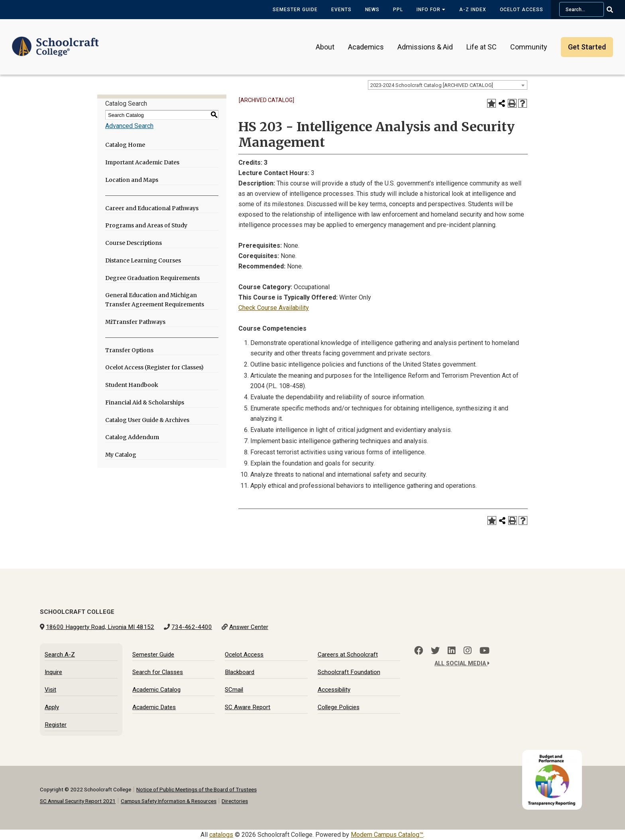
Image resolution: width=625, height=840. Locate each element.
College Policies (339, 707)
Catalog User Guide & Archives (147, 420)
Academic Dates (154, 707)
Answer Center (249, 627)
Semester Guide (295, 10)
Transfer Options (129, 350)
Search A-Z (60, 655)
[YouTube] (484, 651)
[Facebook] (419, 651)
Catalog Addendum (132, 437)
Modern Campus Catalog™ (387, 835)
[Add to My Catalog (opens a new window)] (491, 103)
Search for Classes (158, 672)
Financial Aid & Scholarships (145, 402)
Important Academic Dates (142, 162)
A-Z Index (473, 10)
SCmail (234, 690)
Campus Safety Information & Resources (169, 801)
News (372, 10)
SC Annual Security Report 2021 (78, 801)
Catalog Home (125, 145)
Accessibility (334, 690)
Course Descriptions (134, 243)
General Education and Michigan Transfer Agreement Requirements (155, 300)
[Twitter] (435, 651)
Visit (50, 690)
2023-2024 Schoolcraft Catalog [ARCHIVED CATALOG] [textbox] (432, 85)
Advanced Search (129, 126)
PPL (398, 10)
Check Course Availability (274, 308)
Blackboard (240, 672)
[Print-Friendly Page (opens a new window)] (512, 103)
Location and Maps (132, 180)
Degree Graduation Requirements (152, 278)
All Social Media (462, 664)
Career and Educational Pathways (152, 208)
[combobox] (448, 85)
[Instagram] (468, 651)
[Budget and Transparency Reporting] (554, 755)
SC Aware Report (248, 707)
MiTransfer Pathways (135, 322)
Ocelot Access (522, 10)
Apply (52, 707)
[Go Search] (615, 10)
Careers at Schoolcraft (348, 655)
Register (56, 725)
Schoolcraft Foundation (349, 672)
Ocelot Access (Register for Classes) (154, 367)
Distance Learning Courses (143, 260)
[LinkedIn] (452, 651)
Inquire (53, 672)
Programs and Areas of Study (146, 225)
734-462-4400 (192, 627)
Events (341, 10)
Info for (431, 10)
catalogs (221, 835)
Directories (235, 801)
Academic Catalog (156, 690)
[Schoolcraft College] (55, 41)
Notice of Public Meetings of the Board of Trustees (197, 789)
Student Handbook (132, 385)
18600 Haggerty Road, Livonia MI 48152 (100, 627)
